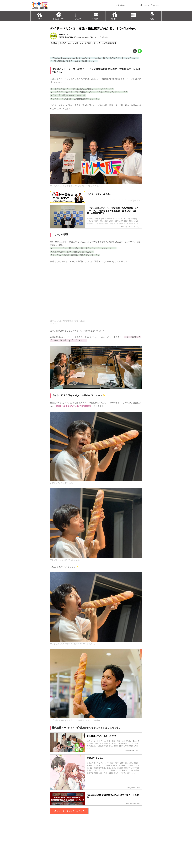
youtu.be (53, 324)
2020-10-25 (63, 35)
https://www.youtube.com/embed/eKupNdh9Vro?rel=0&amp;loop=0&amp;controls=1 (96, 293)
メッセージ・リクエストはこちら (69, 811)
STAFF (62, 37)
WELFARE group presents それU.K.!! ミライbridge (88, 37)
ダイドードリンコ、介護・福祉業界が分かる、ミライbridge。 (94, 28)
